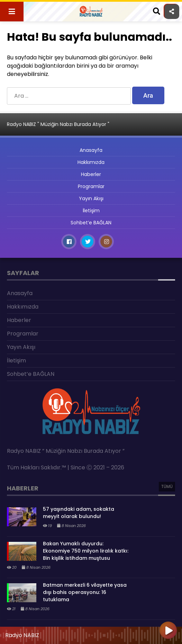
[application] (91, 634)
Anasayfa (91, 150)
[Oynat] (168, 631)
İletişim (91, 211)
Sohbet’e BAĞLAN (91, 223)
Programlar (91, 186)
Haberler (91, 174)
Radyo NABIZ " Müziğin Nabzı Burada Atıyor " (58, 124)
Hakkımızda (91, 162)
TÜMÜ (167, 486)
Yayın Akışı (91, 198)
